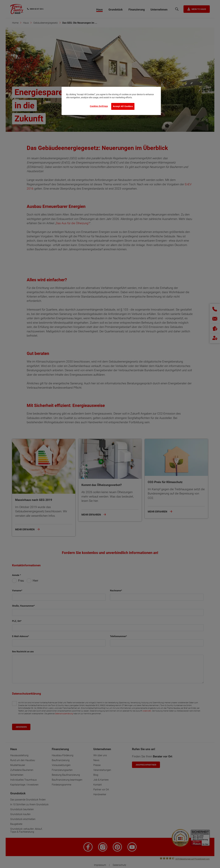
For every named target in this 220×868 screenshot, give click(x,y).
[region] (111, 101)
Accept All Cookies (123, 106)
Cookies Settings (99, 106)
